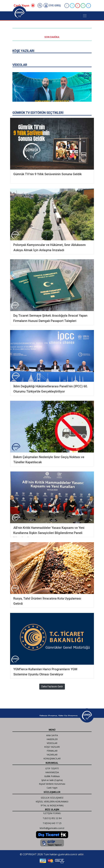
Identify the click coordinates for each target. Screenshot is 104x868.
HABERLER (52, 739)
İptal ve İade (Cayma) (52, 780)
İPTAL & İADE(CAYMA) (52, 805)
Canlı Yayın (52, 788)
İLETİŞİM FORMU (52, 813)
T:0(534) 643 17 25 (52, 823)
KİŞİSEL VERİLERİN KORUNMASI (52, 802)
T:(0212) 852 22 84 (52, 818)
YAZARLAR (52, 755)
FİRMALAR (52, 751)
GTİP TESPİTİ (52, 768)
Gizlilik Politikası (52, 776)
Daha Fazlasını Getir (52, 687)
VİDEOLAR (52, 743)
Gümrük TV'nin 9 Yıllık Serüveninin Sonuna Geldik (47, 174)
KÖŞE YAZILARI (52, 747)
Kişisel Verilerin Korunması (52, 784)
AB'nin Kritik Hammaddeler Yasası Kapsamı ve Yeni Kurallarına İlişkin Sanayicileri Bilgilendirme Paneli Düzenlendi (49, 533)
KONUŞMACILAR (52, 758)
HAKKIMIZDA (52, 772)
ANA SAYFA (52, 735)
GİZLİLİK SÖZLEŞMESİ (52, 798)
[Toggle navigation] (85, 16)
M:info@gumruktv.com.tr (52, 828)
